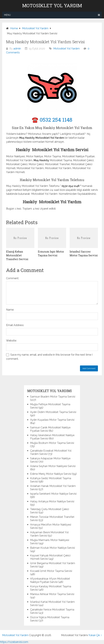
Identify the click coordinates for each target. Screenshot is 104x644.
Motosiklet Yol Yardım (52, 6)
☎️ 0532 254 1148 (52, 120)
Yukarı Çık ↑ (95, 635)
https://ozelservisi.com (14, 642)
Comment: (13, 278)
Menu (7, 15)
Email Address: (15, 325)
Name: (10, 310)
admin (17, 49)
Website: (11, 341)
